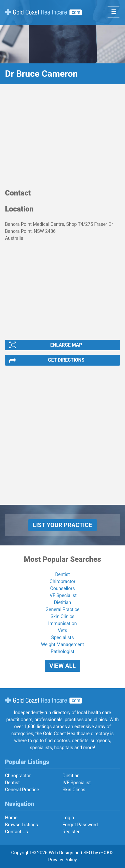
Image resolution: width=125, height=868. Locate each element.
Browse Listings (21, 825)
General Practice (62, 609)
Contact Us (16, 832)
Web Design (61, 853)
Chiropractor (62, 581)
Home (11, 818)
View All (62, 666)
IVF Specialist (62, 595)
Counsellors (63, 588)
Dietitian (62, 602)
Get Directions (66, 360)
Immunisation (63, 623)
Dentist (62, 574)
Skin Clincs (74, 790)
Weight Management (62, 644)
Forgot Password (80, 825)
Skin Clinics (63, 616)
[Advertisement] (63, 140)
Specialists (63, 637)
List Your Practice (62, 525)
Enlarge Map (66, 345)
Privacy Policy (62, 860)
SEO (88, 853)
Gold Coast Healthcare (43, 701)
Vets (63, 630)
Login (68, 818)
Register (71, 832)
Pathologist (62, 652)
